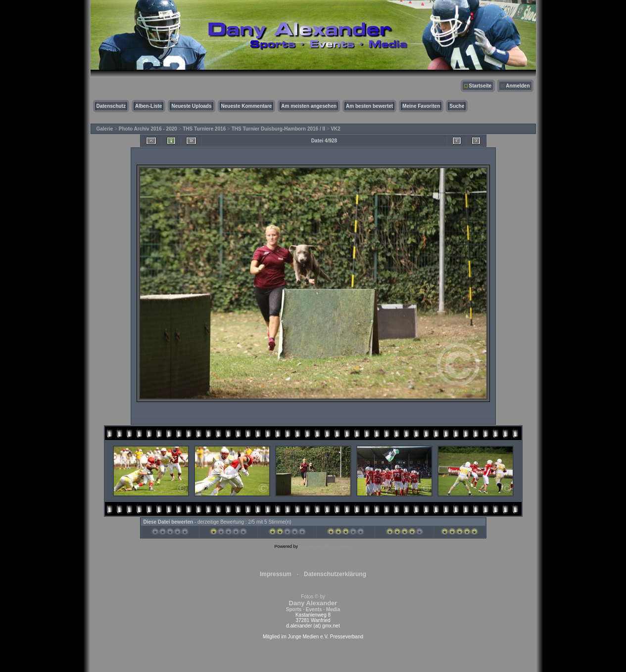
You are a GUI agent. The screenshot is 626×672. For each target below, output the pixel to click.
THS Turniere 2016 (204, 129)
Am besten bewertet (369, 106)
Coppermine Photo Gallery (325, 546)
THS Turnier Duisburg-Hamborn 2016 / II (278, 129)
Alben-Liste (148, 106)
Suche (457, 106)
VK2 (335, 129)
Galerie (105, 129)
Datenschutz (111, 106)
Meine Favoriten (421, 106)
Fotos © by (313, 603)
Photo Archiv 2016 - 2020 (148, 129)
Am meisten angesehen (309, 106)
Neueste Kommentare (247, 106)
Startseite (481, 86)
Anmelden (518, 86)
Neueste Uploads (191, 106)
